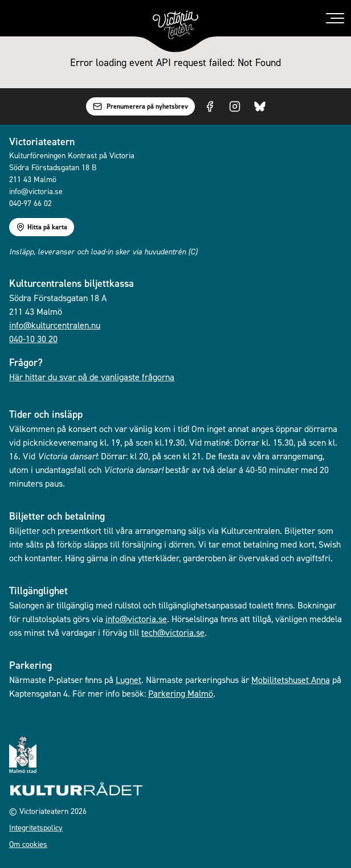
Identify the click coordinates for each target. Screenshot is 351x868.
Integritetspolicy (36, 827)
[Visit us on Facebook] (210, 106)
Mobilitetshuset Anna (291, 680)
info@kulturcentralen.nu (55, 325)
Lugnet (128, 680)
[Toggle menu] (335, 18)
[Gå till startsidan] (175, 25)
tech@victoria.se (173, 632)
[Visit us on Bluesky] (260, 106)
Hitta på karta (42, 227)
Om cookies (28, 844)
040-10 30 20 (33, 339)
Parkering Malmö (181, 693)
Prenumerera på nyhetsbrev (140, 106)
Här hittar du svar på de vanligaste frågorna (92, 377)
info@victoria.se (136, 619)
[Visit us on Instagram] (235, 106)
